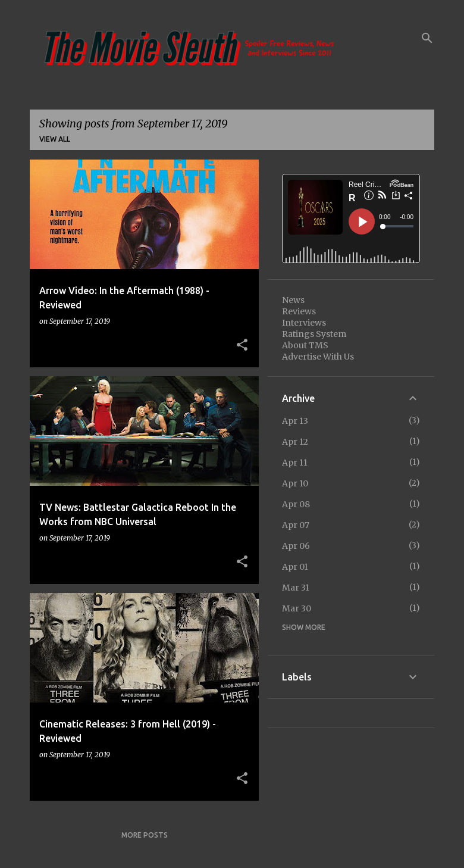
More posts (145, 835)
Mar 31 (296, 588)
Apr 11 (295, 463)
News (293, 300)
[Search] (427, 38)
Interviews (304, 323)
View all (55, 139)
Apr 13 (295, 421)
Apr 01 (295, 567)
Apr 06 (296, 546)
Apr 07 (296, 525)
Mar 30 (297, 608)
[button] (242, 345)
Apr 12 (295, 442)
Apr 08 (296, 504)
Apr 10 (295, 483)
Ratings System (314, 334)
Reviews (299, 311)
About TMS (305, 345)
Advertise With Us (318, 357)
